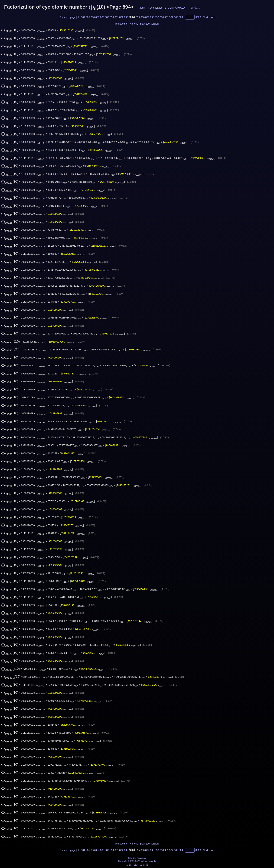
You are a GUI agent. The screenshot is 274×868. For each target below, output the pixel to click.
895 (138, 17)
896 (143, 17)
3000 (198, 17)
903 (176, 17)
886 (93, 17)
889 (107, 17)
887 (97, 17)
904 (181, 17)
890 (112, 17)
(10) (10, 30)
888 (102, 17)
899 (157, 17)
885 (88, 17)
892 (121, 17)
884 (83, 17)
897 (147, 17)
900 (162, 17)
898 (152, 17)
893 (126, 17)
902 (171, 17)
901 (166, 17)
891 (117, 17)
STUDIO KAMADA (175, 8)
